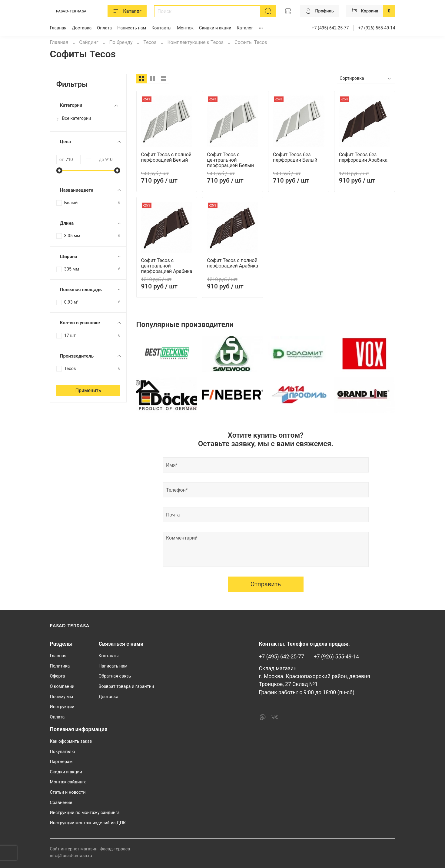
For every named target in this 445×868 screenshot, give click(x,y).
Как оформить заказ (71, 741)
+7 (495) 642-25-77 (330, 28)
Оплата (104, 28)
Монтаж (185, 28)
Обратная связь (115, 676)
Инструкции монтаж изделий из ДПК (88, 823)
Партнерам (61, 762)
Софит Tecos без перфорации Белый (295, 157)
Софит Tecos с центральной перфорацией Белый (230, 160)
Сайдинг (89, 42)
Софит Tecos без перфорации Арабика (363, 157)
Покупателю (63, 752)
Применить (88, 390)
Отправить (266, 584)
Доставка (82, 28)
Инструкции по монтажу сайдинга (85, 813)
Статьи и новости (68, 792)
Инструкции (62, 707)
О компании (62, 686)
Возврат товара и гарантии (126, 686)
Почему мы (62, 697)
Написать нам (132, 28)
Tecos (150, 42)
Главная (58, 28)
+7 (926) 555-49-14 (377, 28)
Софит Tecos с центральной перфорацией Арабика (167, 266)
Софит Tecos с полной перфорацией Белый (166, 157)
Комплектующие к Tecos (195, 42)
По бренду (121, 42)
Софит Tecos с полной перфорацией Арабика (232, 263)
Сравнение (61, 803)
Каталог (127, 11)
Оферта (58, 676)
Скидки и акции (215, 28)
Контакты (161, 28)
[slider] (59, 170)
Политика (60, 666)
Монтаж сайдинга (68, 782)
